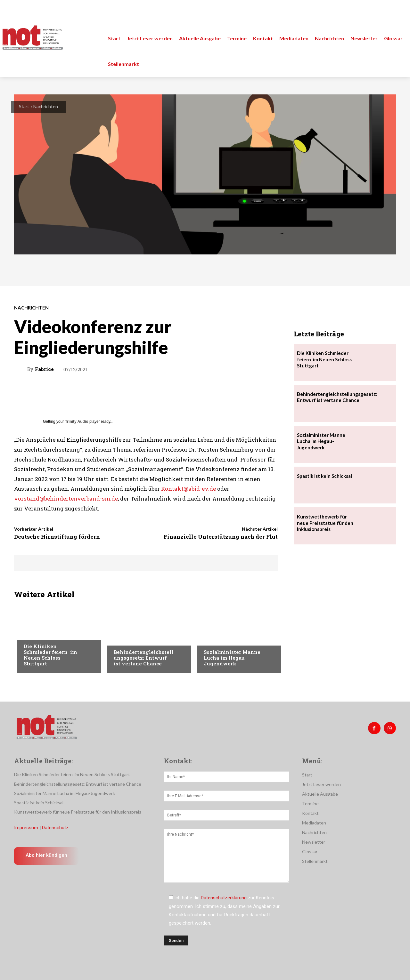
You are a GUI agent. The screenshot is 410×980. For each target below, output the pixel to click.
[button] (398, 13)
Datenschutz (55, 828)
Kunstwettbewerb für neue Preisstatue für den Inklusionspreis (325, 523)
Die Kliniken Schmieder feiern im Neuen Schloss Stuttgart (50, 655)
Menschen (125, 639)
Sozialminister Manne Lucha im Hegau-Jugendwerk (232, 658)
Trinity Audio (77, 422)
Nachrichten (46, 106)
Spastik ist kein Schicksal (324, 476)
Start (24, 106)
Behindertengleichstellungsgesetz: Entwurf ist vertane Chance (143, 658)
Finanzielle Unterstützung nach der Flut (221, 537)
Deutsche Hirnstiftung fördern (57, 537)
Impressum (26, 828)
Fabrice (44, 369)
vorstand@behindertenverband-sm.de (66, 498)
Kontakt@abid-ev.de (189, 489)
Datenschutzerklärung (224, 898)
